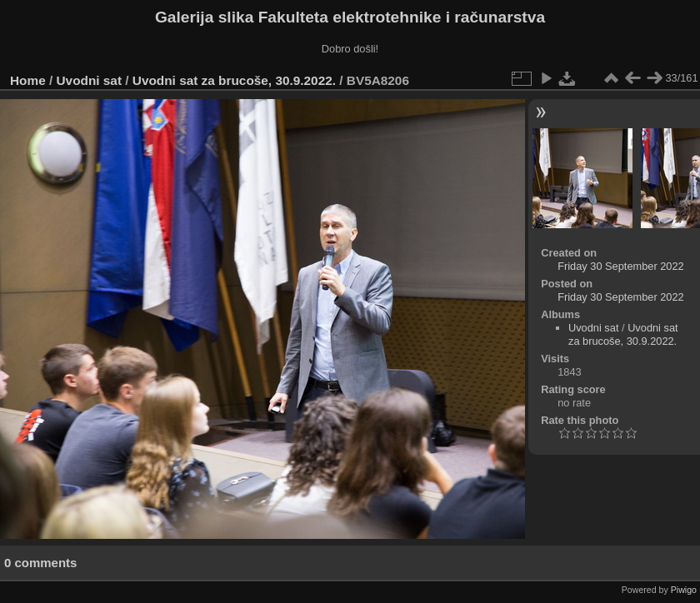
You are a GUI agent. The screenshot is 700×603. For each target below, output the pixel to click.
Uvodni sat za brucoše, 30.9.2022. (234, 80)
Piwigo (684, 590)
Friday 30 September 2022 (621, 266)
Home (28, 80)
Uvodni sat (90, 80)
